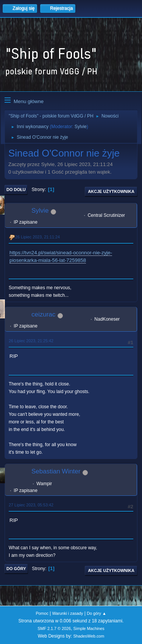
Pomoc (42, 613)
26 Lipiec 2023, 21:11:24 (37, 237)
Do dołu (16, 190)
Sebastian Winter (56, 471)
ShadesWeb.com (89, 636)
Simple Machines (89, 628)
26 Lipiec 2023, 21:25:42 (31, 341)
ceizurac (43, 314)
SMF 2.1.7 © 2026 (54, 628)
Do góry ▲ (96, 613)
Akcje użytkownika (111, 191)
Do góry (16, 569)
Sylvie (81, 127)
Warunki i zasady (68, 613)
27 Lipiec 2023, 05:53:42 (31, 505)
